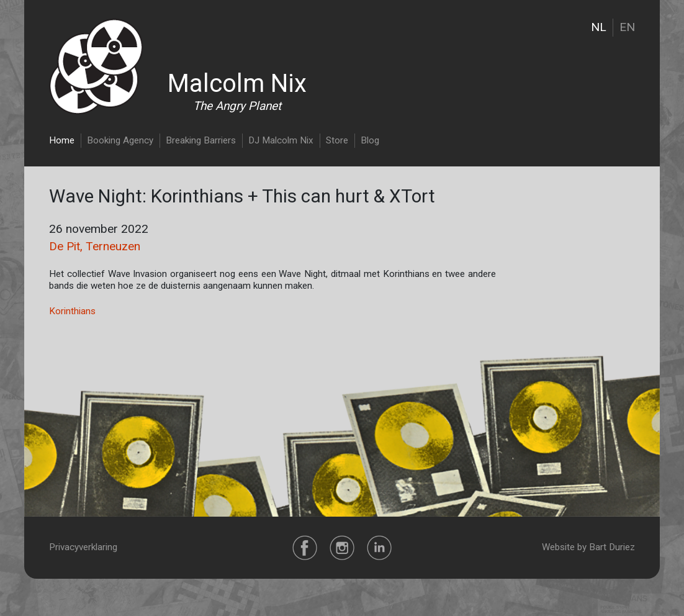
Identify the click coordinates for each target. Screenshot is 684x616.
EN (627, 27)
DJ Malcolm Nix (281, 140)
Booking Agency (120, 140)
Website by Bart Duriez (588, 547)
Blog (370, 140)
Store (337, 140)
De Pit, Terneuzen (95, 246)
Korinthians (72, 311)
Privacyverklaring (83, 547)
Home (62, 140)
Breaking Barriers (201, 140)
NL (599, 27)
